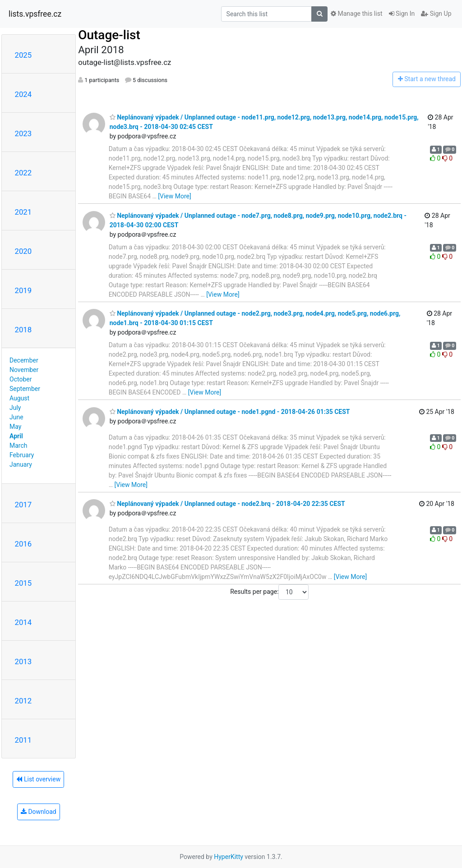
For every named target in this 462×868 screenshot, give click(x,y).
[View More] (174, 196)
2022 (23, 173)
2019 (23, 290)
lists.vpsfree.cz (35, 14)
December (24, 360)
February (22, 455)
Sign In (402, 14)
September (25, 389)
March (18, 445)
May (15, 427)
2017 (23, 505)
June (16, 417)
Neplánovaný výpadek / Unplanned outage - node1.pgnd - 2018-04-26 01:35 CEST (230, 412)
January (21, 464)
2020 (23, 251)
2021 (23, 212)
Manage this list (356, 14)
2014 (23, 622)
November (24, 370)
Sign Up (436, 14)
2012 (23, 701)
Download (39, 812)
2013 (23, 661)
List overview (38, 779)
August (19, 398)
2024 (23, 94)
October (21, 379)
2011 (23, 740)
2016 (23, 544)
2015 (23, 583)
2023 (23, 133)
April (16, 436)
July (15, 408)
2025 (23, 55)
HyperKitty (229, 857)
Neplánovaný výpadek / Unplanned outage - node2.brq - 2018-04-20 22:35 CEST (227, 504)
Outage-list (109, 35)
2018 (23, 330)
